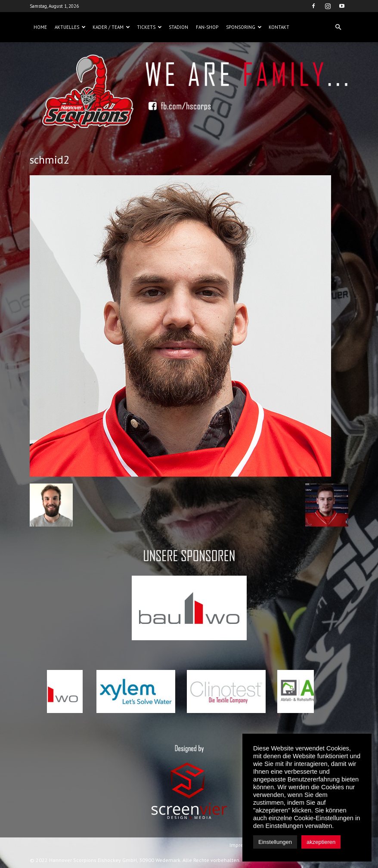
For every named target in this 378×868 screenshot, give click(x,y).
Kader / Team (111, 27)
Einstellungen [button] (275, 842)
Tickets (149, 27)
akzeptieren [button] (321, 842)
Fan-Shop (207, 27)
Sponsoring (244, 27)
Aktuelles (70, 27)
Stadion (178, 27)
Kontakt (279, 27)
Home (40, 27)
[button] (338, 27)
